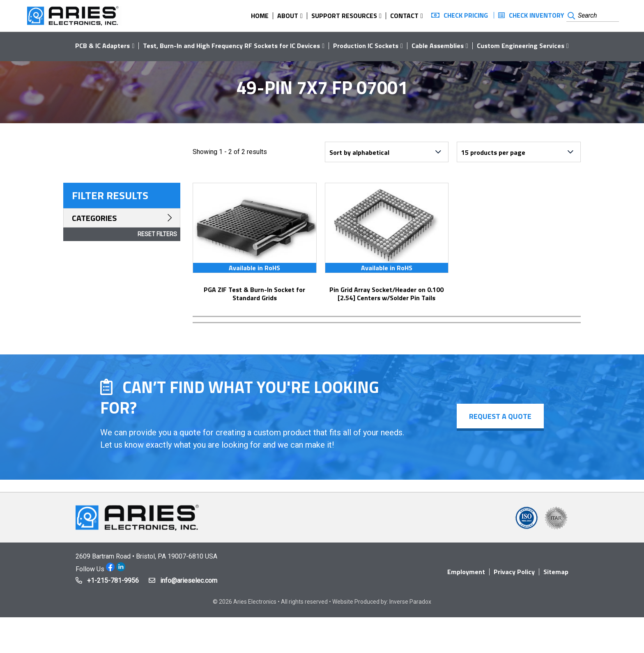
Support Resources (344, 16)
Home (260, 16)
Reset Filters (157, 234)
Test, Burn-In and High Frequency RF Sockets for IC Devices (231, 46)
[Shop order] (387, 152)
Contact (404, 16)
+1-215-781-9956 (113, 581)
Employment (466, 572)
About (288, 16)
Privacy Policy (514, 572)
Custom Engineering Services (521, 46)
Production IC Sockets (366, 46)
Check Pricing (466, 15)
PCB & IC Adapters (102, 46)
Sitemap (556, 572)
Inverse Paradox (410, 602)
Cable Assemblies (438, 46)
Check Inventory (537, 15)
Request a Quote (500, 416)
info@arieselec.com (189, 581)
